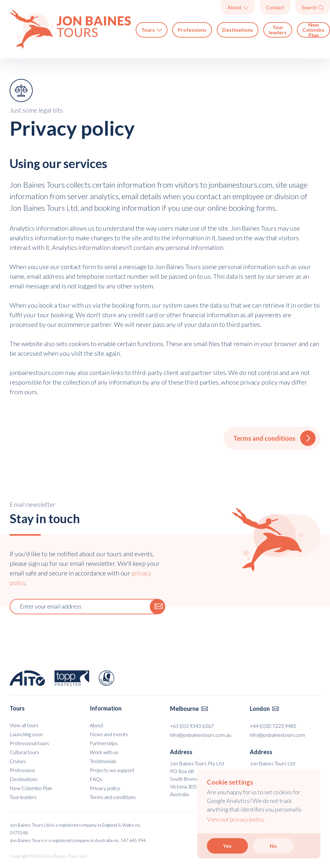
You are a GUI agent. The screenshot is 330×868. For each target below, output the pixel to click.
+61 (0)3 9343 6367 (192, 726)
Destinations (238, 30)
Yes (227, 846)
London (264, 709)
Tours (152, 30)
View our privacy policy (236, 819)
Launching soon (26, 734)
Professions (192, 30)
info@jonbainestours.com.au (201, 735)
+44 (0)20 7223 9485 (273, 726)
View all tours (24, 725)
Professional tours (29, 743)
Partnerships (104, 743)
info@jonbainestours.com (277, 735)
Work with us (104, 752)
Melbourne (189, 709)
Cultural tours (24, 752)
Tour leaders (278, 30)
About (238, 7)
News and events (109, 734)
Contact (275, 7)
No (273, 846)
